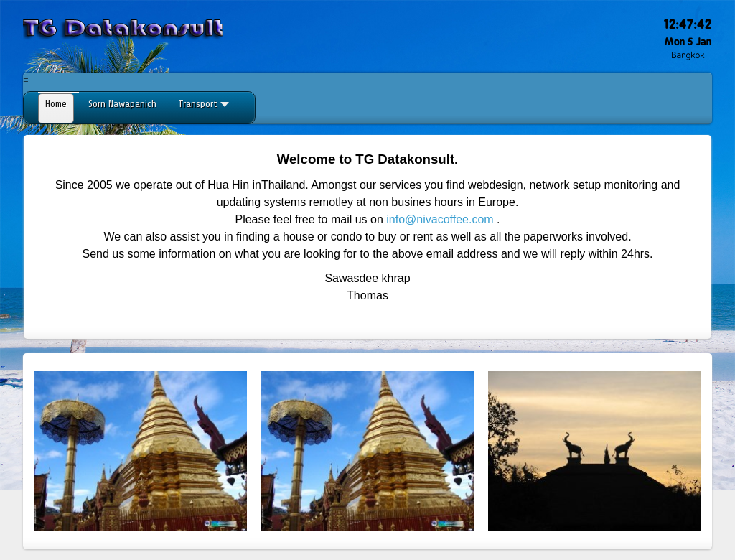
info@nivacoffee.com (440, 219)
